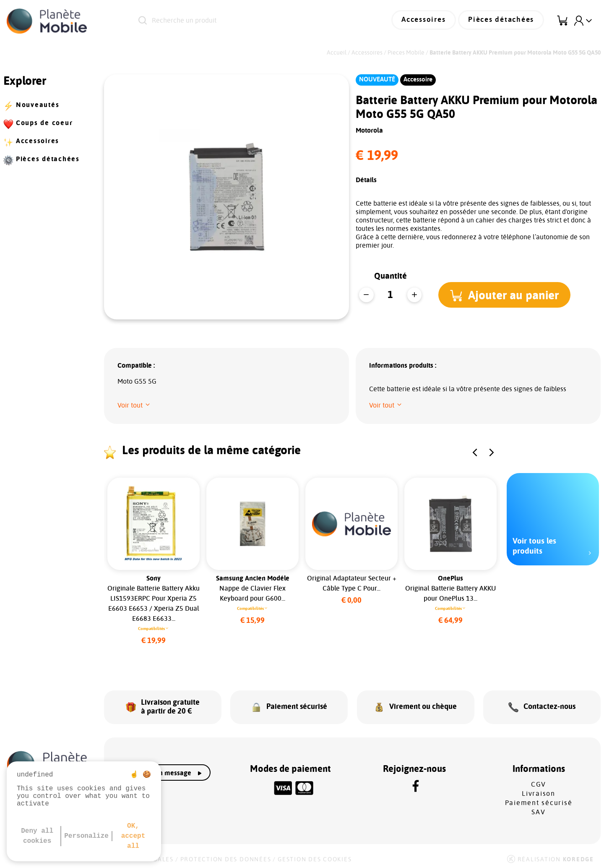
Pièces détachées (504, 21)
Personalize (86, 836)
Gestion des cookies (315, 856)
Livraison (539, 790)
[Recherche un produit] (243, 21)
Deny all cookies (37, 836)
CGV (539, 781)
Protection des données (226, 856)
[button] (506, 295)
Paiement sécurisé (539, 800)
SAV (538, 809)
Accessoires (431, 21)
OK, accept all (133, 836)
